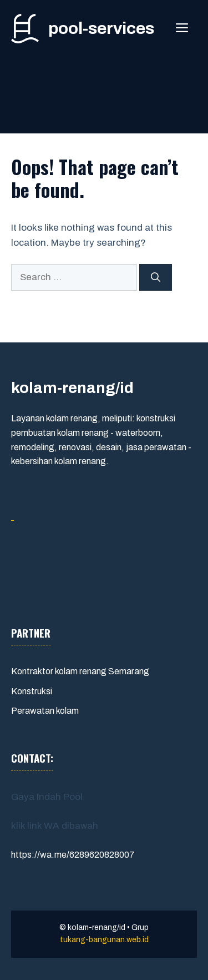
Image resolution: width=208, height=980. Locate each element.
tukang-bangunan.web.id (104, 940)
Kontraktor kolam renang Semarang (80, 671)
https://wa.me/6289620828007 (73, 855)
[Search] (156, 277)
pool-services (101, 28)
